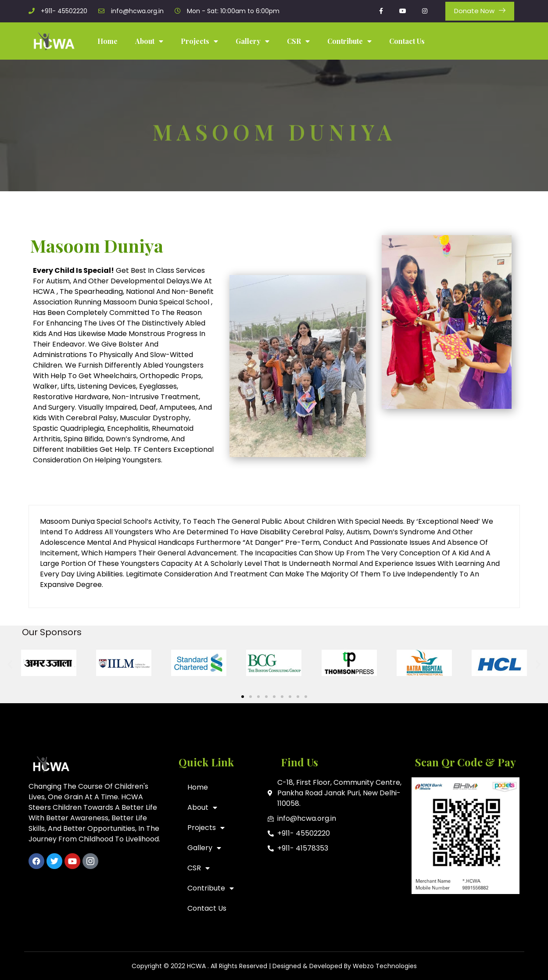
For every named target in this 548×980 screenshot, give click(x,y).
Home (107, 41)
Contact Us (407, 41)
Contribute (349, 41)
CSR (298, 41)
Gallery (253, 41)
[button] (10, 664)
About (149, 41)
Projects (199, 41)
